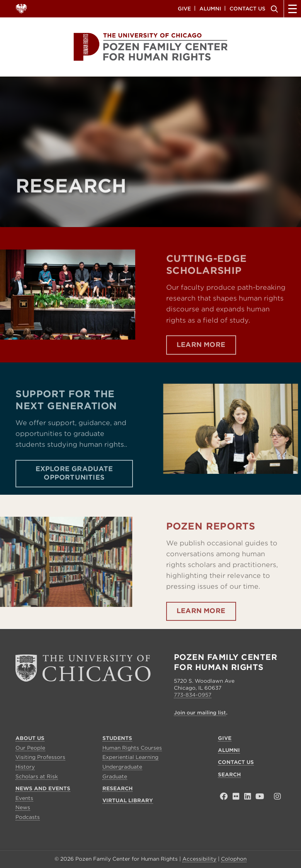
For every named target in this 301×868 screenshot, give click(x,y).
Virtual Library (128, 801)
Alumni (210, 8)
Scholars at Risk (37, 777)
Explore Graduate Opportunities (74, 492)
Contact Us (247, 8)
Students (117, 738)
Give (184, 8)
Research (117, 789)
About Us (30, 738)
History (25, 767)
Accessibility (199, 859)
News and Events (43, 789)
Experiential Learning (130, 757)
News (23, 807)
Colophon (234, 859)
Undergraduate (122, 767)
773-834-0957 (193, 695)
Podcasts (28, 817)
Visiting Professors (40, 757)
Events (24, 798)
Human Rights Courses (132, 748)
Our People (30, 748)
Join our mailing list (200, 713)
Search (273, 9)
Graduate (115, 777)
